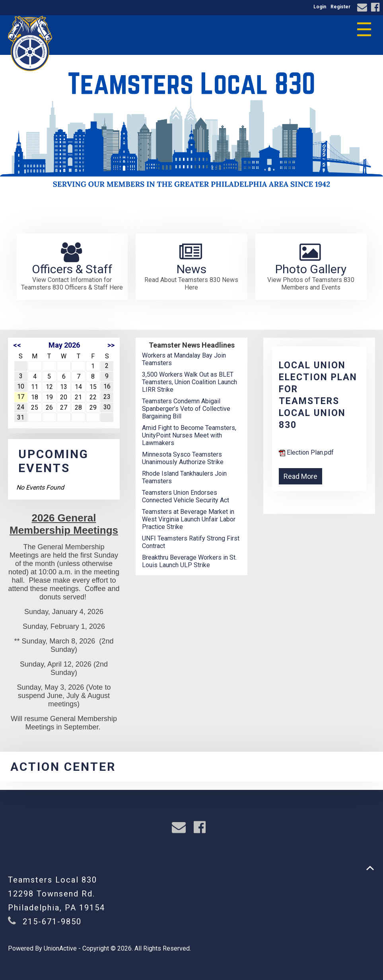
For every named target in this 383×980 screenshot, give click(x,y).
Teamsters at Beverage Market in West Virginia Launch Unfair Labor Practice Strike (189, 519)
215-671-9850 (52, 922)
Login (320, 7)
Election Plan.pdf (306, 452)
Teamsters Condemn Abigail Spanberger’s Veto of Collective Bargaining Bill (186, 409)
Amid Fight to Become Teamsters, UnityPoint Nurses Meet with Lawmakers (189, 435)
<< (17, 345)
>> (111, 345)
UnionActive (60, 948)
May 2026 (64, 345)
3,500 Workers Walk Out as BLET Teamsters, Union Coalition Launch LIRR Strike (190, 382)
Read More (300, 476)
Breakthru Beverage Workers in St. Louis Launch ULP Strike (189, 561)
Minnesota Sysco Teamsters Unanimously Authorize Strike (183, 458)
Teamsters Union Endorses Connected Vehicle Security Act (186, 496)
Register (340, 7)
